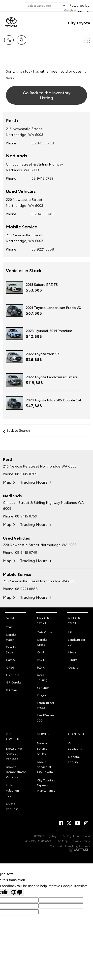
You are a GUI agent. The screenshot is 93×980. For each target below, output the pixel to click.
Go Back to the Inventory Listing (47, 95)
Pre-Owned (13, 736)
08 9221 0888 (43, 249)
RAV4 (41, 660)
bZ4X (41, 667)
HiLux (72, 632)
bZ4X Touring (42, 677)
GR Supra (13, 675)
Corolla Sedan (11, 649)
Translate (77, 11)
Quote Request (12, 806)
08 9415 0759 (43, 178)
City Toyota (79, 22)
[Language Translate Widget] (46, 5)
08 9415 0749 (43, 214)
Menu (87, 40)
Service (44, 734)
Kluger (42, 695)
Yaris (9, 627)
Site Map (62, 841)
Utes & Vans (74, 620)
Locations (22, 39)
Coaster (74, 667)
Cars (11, 617)
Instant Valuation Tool (12, 790)
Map (7, 482)
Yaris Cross (45, 632)
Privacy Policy (81, 841)
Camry (11, 660)
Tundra (73, 660)
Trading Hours (34, 482)
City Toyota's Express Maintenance (46, 785)
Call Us (9, 39)
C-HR (41, 652)
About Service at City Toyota (45, 767)
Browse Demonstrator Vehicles (16, 772)
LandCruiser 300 (46, 717)
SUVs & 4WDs (43, 620)
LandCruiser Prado (46, 705)
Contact (76, 734)
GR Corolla (14, 682)
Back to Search (18, 430)
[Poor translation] (17, 893)
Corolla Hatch (11, 637)
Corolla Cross (42, 642)
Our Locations (75, 746)
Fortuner (43, 687)
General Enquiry (74, 759)
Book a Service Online (42, 748)
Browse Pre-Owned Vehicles (15, 753)
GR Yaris (12, 690)
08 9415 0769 (43, 143)
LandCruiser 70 (77, 642)
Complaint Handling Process (70, 846)
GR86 (10, 667)
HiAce (72, 652)
